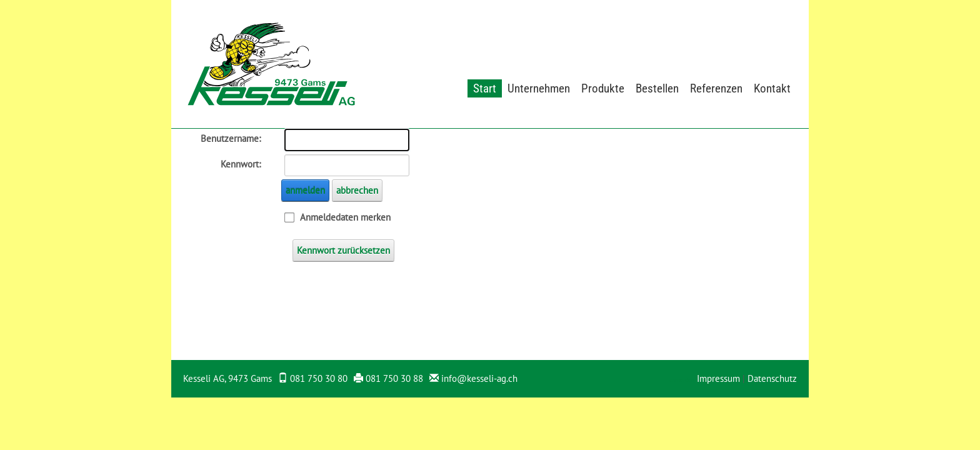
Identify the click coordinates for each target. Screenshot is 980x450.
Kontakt (772, 88)
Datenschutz (772, 378)
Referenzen (716, 88)
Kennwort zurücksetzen (343, 250)
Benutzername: (231, 138)
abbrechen (357, 190)
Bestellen (657, 88)
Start (485, 88)
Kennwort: (241, 164)
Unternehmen (539, 88)
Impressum (718, 378)
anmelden (305, 190)
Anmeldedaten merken (345, 217)
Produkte (603, 88)
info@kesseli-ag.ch (479, 378)
